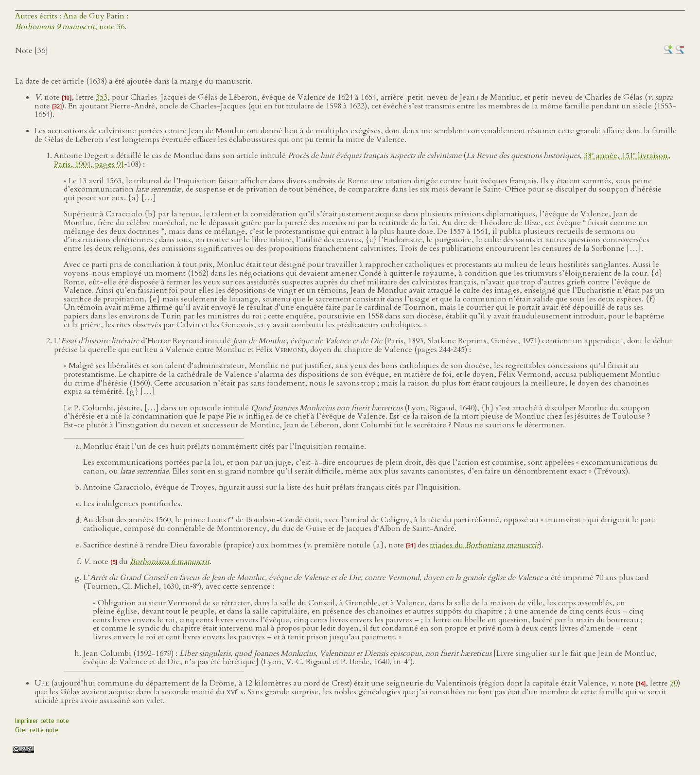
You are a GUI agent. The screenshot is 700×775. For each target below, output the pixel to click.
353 (102, 97)
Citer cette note (37, 730)
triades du (485, 545)
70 (674, 683)
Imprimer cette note (42, 721)
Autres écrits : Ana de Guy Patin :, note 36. (72, 21)
